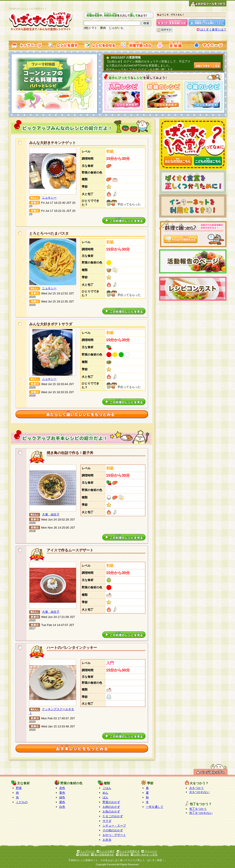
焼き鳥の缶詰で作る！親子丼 (70, 453)
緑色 (62, 797)
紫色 (62, 802)
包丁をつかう (198, 809)
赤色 (62, 788)
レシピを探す (107, 851)
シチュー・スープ (114, 826)
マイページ (151, 851)
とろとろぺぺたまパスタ (49, 233)
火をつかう (197, 788)
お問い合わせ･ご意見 (146, 855)
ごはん (107, 788)
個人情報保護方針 (104, 855)
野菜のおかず (111, 802)
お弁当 (107, 840)
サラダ (107, 821)
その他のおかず (113, 830)
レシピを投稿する (130, 851)
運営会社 (124, 855)
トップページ (88, 851)
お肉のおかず (111, 807)
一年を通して (155, 807)
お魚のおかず (111, 811)
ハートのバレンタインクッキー (72, 648)
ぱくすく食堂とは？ (213, 29)
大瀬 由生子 (51, 514)
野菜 (19, 788)
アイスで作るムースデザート (70, 550)
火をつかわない (199, 792)
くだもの (22, 802)
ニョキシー (49, 198)
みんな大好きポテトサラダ (51, 324)
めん (105, 793)
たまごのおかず (113, 816)
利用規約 (84, 855)
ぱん (105, 797)
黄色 (62, 793)
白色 (62, 807)
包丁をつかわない (201, 813)
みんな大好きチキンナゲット (53, 143)
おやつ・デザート (114, 835)
